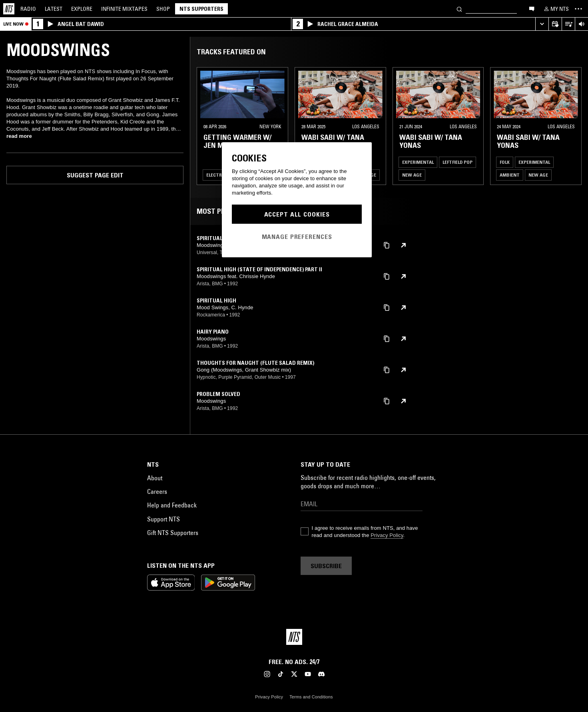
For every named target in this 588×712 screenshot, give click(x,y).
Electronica (221, 175)
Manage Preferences (297, 237)
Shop (163, 9)
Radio (28, 9)
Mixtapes (124, 9)
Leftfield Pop (457, 162)
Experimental (418, 162)
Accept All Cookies (297, 214)
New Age (412, 175)
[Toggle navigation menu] (578, 9)
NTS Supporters (201, 9)
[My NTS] (556, 9)
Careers (157, 491)
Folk (505, 162)
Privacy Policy (387, 535)
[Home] (9, 9)
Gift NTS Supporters (173, 533)
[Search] (459, 9)
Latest (54, 9)
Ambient (510, 175)
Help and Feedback (172, 505)
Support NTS (163, 519)
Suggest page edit (95, 175)
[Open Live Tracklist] (568, 24)
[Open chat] (532, 8)
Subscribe (326, 566)
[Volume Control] (581, 24)
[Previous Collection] (573, 126)
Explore (82, 9)
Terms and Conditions (311, 697)
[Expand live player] (542, 24)
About (155, 478)
